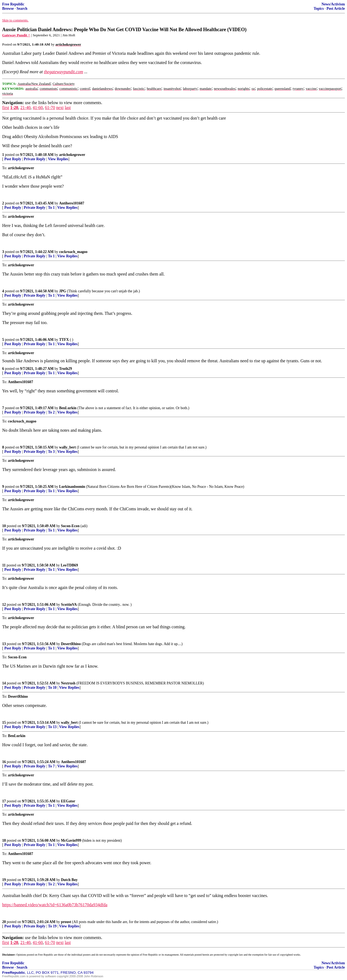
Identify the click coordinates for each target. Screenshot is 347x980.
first (6, 108)
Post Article (336, 9)
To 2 (51, 412)
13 (4, 644)
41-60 (38, 108)
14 (4, 683)
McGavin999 (71, 840)
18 (4, 840)
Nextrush (68, 683)
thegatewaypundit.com (63, 72)
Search (22, 9)
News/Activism (333, 4)
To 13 (52, 727)
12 (4, 605)
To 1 (51, 208)
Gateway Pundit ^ (16, 35)
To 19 (52, 926)
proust (66, 922)
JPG (63, 291)
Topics (319, 9)
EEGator (68, 801)
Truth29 (65, 369)
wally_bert (68, 447)
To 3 (51, 452)
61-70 (50, 108)
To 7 (51, 766)
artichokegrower (72, 155)
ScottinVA (69, 605)
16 (4, 762)
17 (4, 801)
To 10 (52, 688)
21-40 (25, 108)
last (68, 108)
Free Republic (13, 4)
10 (4, 526)
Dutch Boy (69, 880)
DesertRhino (71, 644)
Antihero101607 (72, 203)
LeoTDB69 (69, 565)
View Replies (58, 159)
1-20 (14, 108)
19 (4, 880)
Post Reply (13, 159)
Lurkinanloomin (72, 487)
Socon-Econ (70, 526)
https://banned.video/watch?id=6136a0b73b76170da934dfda (55, 905)
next (60, 108)
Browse (8, 9)
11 (4, 565)
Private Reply (35, 159)
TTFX (64, 340)
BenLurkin (68, 408)
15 (4, 723)
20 (4, 922)
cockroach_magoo (73, 252)
